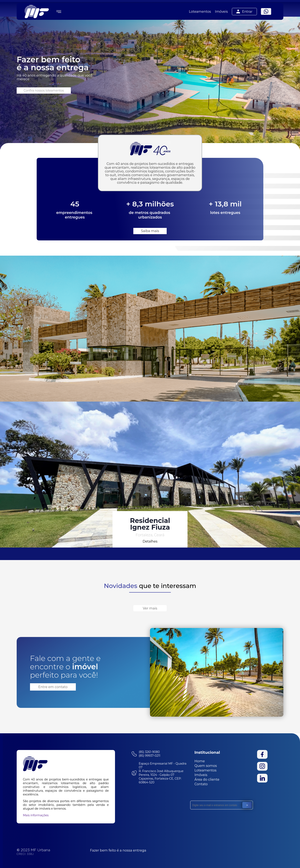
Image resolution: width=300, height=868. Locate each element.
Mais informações (36, 815)
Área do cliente (207, 779)
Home (200, 761)
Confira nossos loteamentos (44, 90)
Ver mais (150, 608)
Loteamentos (200, 12)
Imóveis (221, 12)
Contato (201, 784)
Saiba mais (150, 231)
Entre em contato (53, 687)
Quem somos (206, 766)
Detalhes (150, 541)
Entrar (244, 12)
